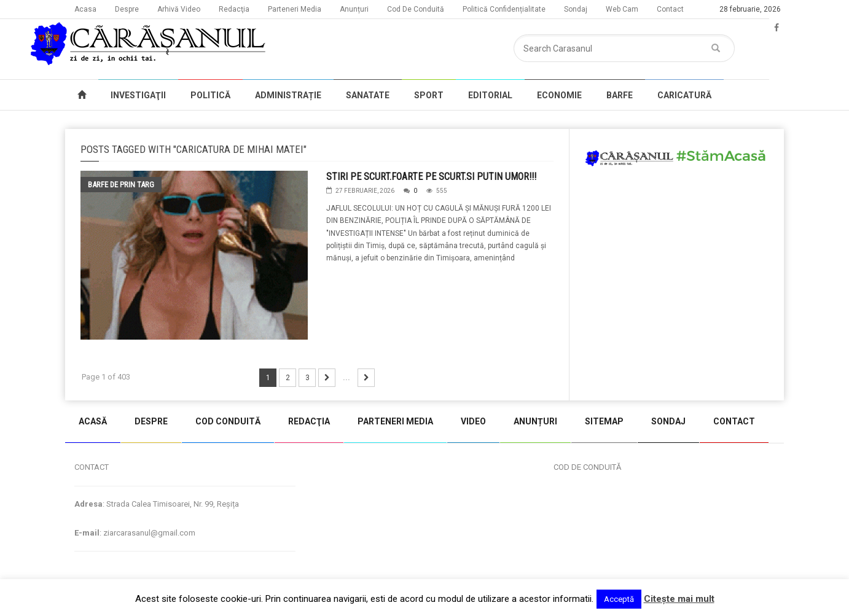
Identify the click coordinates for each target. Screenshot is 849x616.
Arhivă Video (179, 9)
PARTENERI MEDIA (395, 421)
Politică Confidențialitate (504, 9)
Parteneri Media (295, 9)
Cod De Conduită (416, 9)
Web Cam (622, 9)
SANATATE (368, 95)
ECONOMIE (559, 95)
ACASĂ (93, 421)
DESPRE (151, 421)
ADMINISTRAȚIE (288, 95)
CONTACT (734, 421)
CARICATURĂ (684, 95)
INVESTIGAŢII (138, 95)
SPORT (429, 95)
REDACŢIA (309, 421)
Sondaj (576, 9)
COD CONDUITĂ (228, 421)
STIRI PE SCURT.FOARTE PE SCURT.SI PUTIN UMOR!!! (431, 177)
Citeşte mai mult (679, 599)
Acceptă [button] (619, 599)
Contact (670, 9)
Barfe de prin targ (121, 185)
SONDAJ (668, 421)
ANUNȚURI (535, 421)
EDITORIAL (490, 95)
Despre (127, 9)
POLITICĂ (210, 95)
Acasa (85, 9)
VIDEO (473, 421)
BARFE (620, 95)
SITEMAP (604, 421)
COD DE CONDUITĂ (587, 467)
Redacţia (234, 9)
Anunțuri (354, 9)
